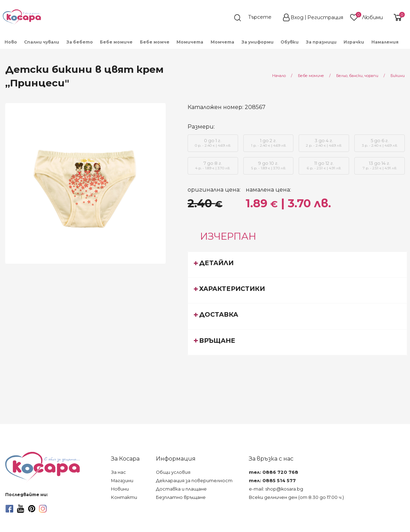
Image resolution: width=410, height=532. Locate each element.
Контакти (124, 497)
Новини (120, 489)
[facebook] (9, 509)
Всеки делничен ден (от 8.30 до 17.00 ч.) (296, 497)
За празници (321, 42)
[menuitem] (11, 42)
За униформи (258, 42)
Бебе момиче (116, 42)
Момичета (190, 42)
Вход (297, 17)
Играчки (354, 42)
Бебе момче (155, 42)
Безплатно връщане (181, 497)
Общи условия (173, 472)
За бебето (80, 42)
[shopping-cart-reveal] (397, 17)
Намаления (385, 42)
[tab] (298, 264)
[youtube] (21, 509)
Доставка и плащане (181, 489)
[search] (256, 18)
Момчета (222, 42)
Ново (11, 42)
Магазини (122, 481)
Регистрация (325, 17)
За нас (119, 472)
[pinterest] (32, 509)
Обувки (290, 42)
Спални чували (42, 42)
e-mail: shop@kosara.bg (276, 489)
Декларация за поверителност (194, 481)
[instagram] (43, 509)
